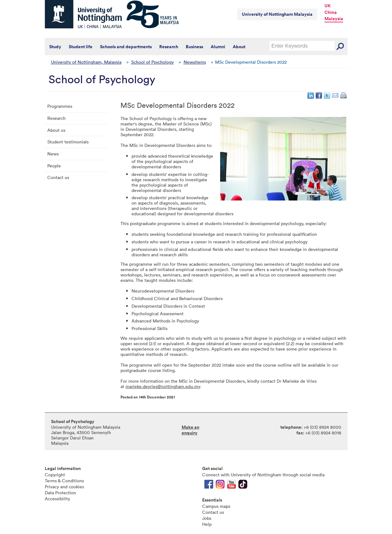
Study (55, 47)
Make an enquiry (190, 430)
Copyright (55, 475)
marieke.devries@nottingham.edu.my (163, 386)
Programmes (60, 106)
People (54, 166)
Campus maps (216, 506)
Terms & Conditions (64, 481)
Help (207, 524)
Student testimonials (68, 142)
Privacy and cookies (64, 487)
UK (328, 6)
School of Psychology (152, 62)
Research (169, 47)
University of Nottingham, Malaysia (86, 62)
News (53, 154)
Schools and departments (126, 47)
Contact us (58, 177)
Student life (81, 47)
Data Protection (60, 493)
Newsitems (195, 62)
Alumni (218, 47)
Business (194, 47)
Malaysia (334, 19)
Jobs (207, 518)
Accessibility (57, 499)
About (239, 47)
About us (56, 130)
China (331, 12)
